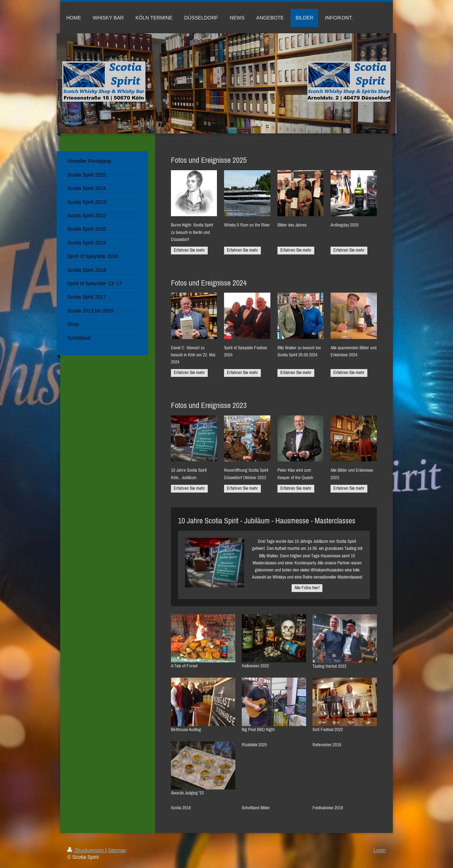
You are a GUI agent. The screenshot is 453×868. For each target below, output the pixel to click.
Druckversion (86, 850)
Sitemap (117, 850)
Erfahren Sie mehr (189, 250)
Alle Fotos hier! (307, 588)
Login (380, 850)
